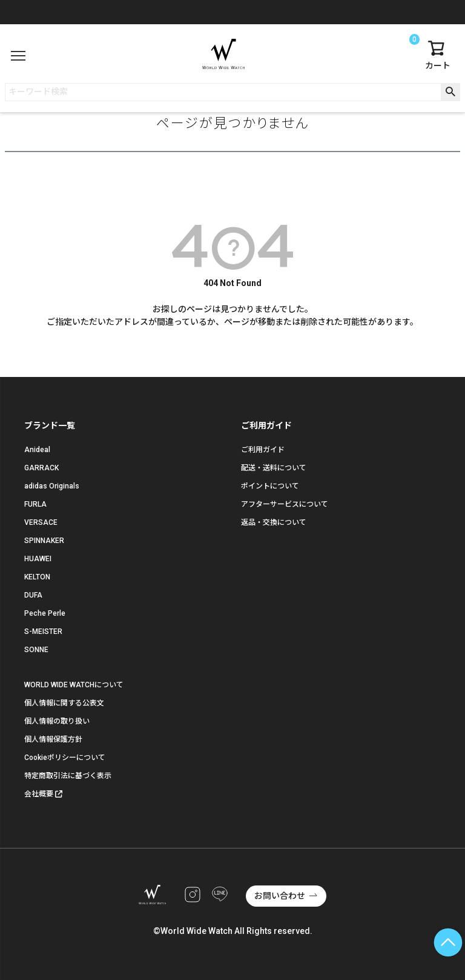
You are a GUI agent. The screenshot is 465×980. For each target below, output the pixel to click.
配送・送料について (274, 468)
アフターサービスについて (285, 504)
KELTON (37, 577)
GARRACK (41, 468)
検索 (450, 92)
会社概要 (39, 794)
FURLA (35, 504)
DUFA (33, 595)
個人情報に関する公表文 (64, 703)
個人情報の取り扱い (57, 721)
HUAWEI (38, 559)
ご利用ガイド (263, 450)
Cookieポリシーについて (65, 758)
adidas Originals (52, 486)
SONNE (36, 650)
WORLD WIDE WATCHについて (74, 685)
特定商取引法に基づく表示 (68, 776)
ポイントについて (270, 486)
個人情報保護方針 (53, 739)
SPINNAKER (44, 541)
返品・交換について (274, 522)
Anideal (37, 450)
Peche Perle (45, 613)
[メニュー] (18, 56)
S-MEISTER (43, 632)
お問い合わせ (280, 896)
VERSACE (41, 522)
